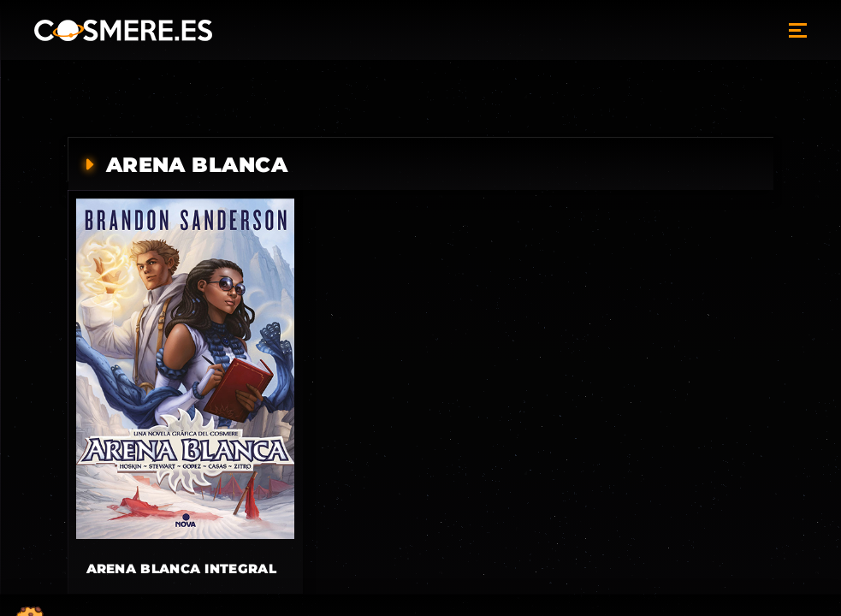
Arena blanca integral (181, 569)
